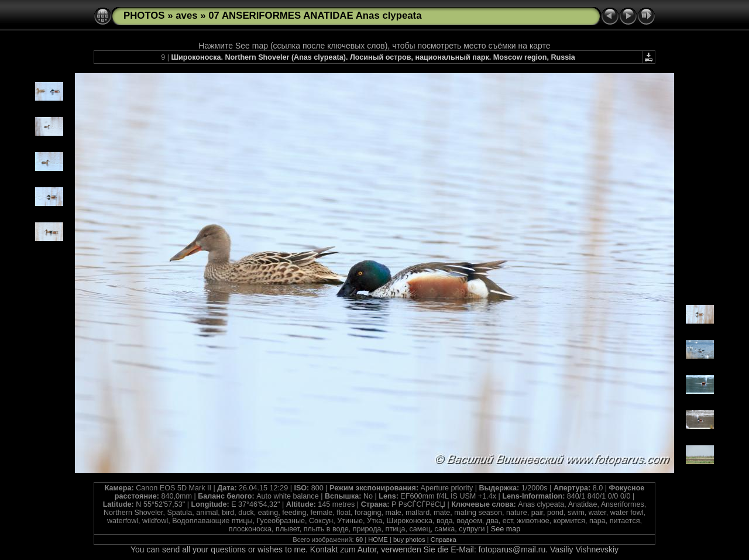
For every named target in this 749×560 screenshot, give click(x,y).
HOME (378, 540)
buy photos (409, 540)
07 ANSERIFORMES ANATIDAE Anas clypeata (315, 16)
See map (506, 529)
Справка (444, 540)
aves (186, 16)
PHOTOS (144, 16)
